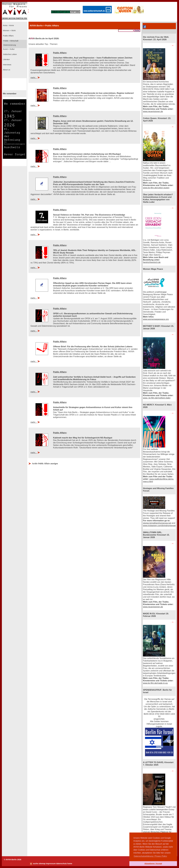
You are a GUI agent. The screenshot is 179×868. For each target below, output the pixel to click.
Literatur (6, 59)
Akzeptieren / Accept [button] (153, 864)
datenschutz (62, 864)
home (70, 864)
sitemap (42, 864)
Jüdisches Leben (10, 54)
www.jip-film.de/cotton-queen (156, 188)
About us (6, 70)
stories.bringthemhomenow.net (157, 523)
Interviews (7, 65)
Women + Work (9, 31)
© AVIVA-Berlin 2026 (13, 860)
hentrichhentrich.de (152, 262)
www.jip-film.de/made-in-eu (155, 683)
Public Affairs (8, 36)
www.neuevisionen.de (153, 111)
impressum (51, 864)
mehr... (34, 78)
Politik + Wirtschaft (11, 41)
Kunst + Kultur (8, 49)
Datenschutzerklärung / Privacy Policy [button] (150, 856)
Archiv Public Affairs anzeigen (45, 464)
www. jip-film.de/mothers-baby (157, 398)
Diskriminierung (9, 45)
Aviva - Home (8, 25)
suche (35, 864)
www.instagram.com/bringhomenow (159, 526)
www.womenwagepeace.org (156, 319)
